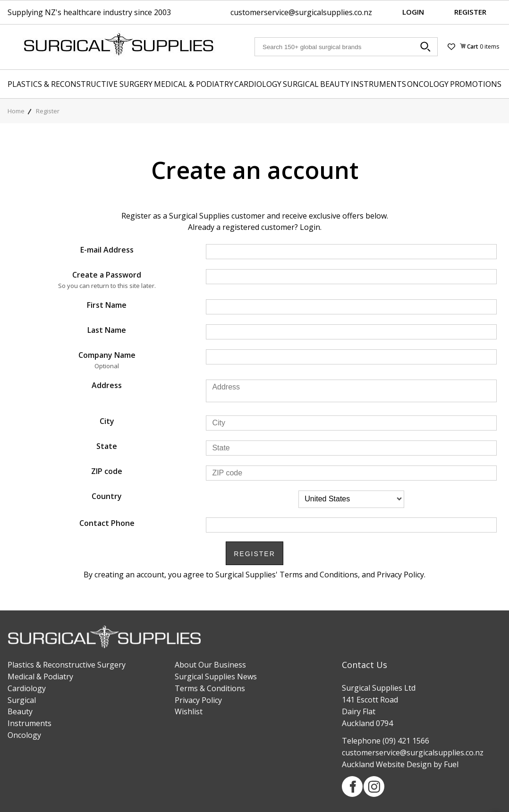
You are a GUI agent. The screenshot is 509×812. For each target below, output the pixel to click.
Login (413, 12)
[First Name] (351, 307)
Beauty (335, 84)
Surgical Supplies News (216, 677)
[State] (351, 448)
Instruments (378, 84)
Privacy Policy (198, 700)
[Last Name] (351, 332)
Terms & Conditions (210, 688)
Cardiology (258, 84)
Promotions (476, 84)
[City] (351, 423)
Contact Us (365, 665)
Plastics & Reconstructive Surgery (80, 84)
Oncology (428, 84)
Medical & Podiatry (194, 84)
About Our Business (210, 665)
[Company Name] (351, 357)
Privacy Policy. (401, 575)
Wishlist (189, 711)
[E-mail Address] (351, 252)
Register (470, 12)
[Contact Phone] (351, 525)
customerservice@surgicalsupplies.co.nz (301, 12)
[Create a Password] (351, 277)
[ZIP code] (351, 473)
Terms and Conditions (319, 575)
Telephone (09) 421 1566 (386, 741)
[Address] (351, 391)
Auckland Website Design (387, 764)
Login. (311, 227)
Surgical (301, 84)
